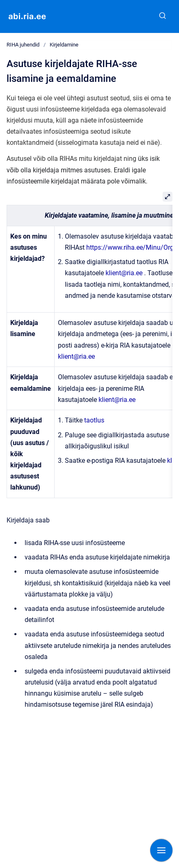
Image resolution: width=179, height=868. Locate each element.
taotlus (94, 420)
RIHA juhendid (23, 45)
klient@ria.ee (124, 273)
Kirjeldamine (64, 45)
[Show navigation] (161, 850)
